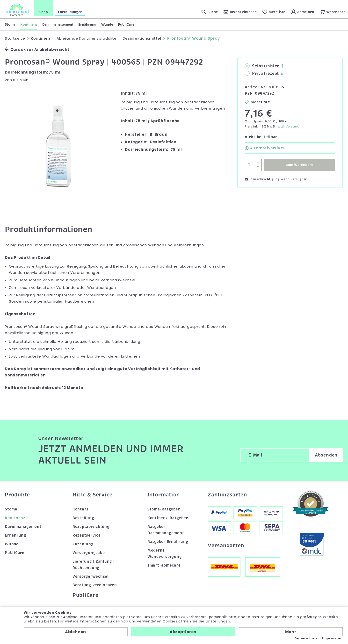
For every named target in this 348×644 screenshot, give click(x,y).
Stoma (10, 24)
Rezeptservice (87, 535)
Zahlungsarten (227, 495)
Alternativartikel (265, 148)
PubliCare (126, 24)
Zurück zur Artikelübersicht (37, 49)
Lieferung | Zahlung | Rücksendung (94, 565)
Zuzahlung (83, 544)
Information (164, 495)
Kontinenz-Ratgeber (168, 518)
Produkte (17, 495)
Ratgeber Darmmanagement (166, 530)
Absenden (326, 455)
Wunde (107, 24)
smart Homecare (164, 565)
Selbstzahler (262, 66)
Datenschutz (306, 638)
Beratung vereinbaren (95, 585)
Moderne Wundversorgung (165, 554)
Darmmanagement (58, 24)
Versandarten (226, 546)
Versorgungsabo (89, 553)
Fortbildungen (70, 12)
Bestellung (83, 518)
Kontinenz (29, 24)
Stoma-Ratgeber (164, 509)
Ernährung (87, 24)
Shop (44, 12)
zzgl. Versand (289, 126)
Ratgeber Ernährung (168, 542)
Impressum (332, 638)
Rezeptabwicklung (91, 527)
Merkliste (257, 102)
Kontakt (81, 509)
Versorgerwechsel (91, 577)
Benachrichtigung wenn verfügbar (276, 179)
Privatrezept (262, 74)
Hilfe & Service (93, 495)
